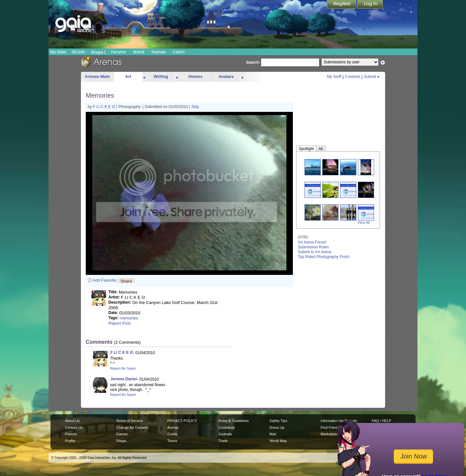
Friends (71, 434)
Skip (195, 107)
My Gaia (58, 52)
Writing (161, 76)
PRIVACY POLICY (182, 421)
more (144, 77)
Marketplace (330, 434)
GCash (78, 52)
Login (370, 5)
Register (342, 5)
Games (159, 52)
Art (128, 76)
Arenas (173, 427)
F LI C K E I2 (105, 107)
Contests (353, 77)
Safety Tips (278, 421)
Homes (195, 76)
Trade (223, 441)
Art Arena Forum (312, 242)
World (139, 52)
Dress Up (277, 427)
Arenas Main (97, 76)
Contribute (227, 427)
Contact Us (74, 427)
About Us (72, 421)
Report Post (120, 323)
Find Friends (331, 427)
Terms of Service (129, 421)
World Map (278, 441)
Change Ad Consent (132, 427)
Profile (70, 441)
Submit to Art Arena (314, 252)
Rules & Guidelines (234, 421)
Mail (273, 434)
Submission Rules (313, 247)
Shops (99, 52)
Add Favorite (105, 280)
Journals (225, 434)
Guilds (172, 434)
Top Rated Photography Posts (323, 257)
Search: (253, 62)
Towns (172, 441)
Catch (179, 52)
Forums (118, 52)
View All (364, 222)
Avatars (226, 76)
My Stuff (334, 77)
